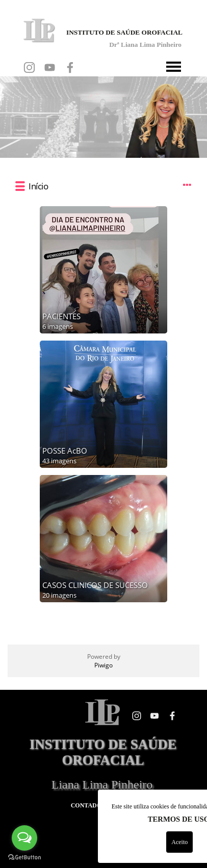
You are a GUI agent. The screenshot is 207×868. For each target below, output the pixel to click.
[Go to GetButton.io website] (24, 858)
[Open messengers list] (24, 838)
